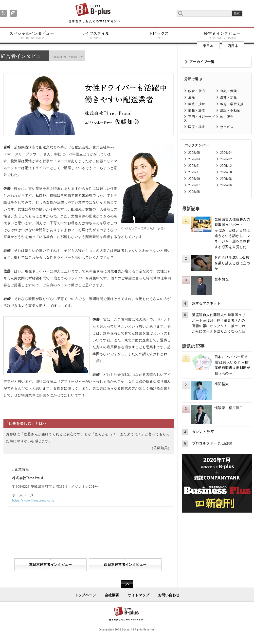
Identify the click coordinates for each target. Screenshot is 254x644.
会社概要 (112, 595)
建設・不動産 (230, 110)
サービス (227, 127)
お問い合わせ (169, 595)
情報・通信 (196, 110)
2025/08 (226, 179)
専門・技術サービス (199, 118)
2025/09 (194, 179)
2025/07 (194, 185)
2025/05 (194, 192)
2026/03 (194, 159)
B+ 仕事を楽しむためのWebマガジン (94, 13)
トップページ (85, 595)
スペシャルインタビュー (32, 35)
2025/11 (194, 172)
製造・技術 (196, 104)
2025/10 (226, 172)
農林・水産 (228, 97)
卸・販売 (227, 117)
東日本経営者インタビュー (50, 565)
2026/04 (226, 153)
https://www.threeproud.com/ (33, 500)
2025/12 (226, 166)
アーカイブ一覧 (202, 62)
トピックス (159, 35)
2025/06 (226, 185)
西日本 (233, 46)
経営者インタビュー (222, 35)
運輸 (191, 97)
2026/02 (226, 159)
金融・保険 (228, 91)
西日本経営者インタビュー (125, 565)
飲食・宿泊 (196, 91)
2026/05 (194, 153)
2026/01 (194, 166)
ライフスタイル (95, 35)
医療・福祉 (196, 127)
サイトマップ (138, 595)
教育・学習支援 (232, 104)
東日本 (208, 46)
